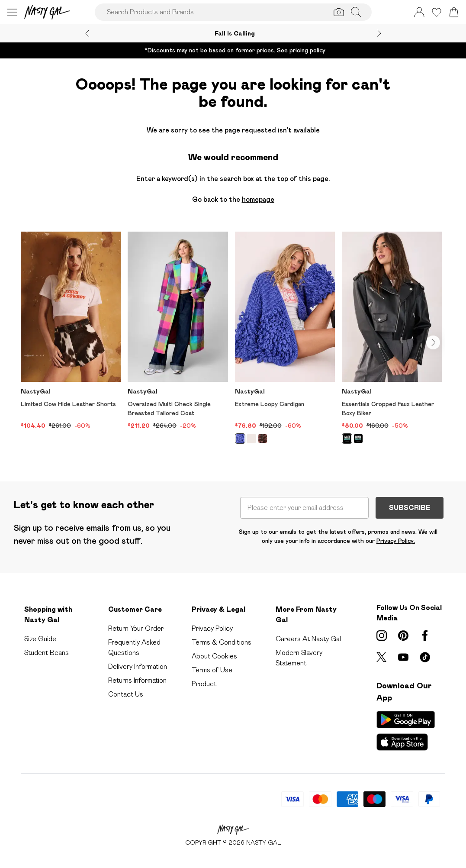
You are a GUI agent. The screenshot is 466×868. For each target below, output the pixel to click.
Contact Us (126, 694)
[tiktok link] (425, 657)
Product (204, 684)
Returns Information (137, 680)
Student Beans (47, 653)
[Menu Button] (12, 12)
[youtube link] (403, 657)
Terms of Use (212, 670)
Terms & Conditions (222, 642)
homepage (258, 199)
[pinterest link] (403, 636)
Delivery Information (138, 666)
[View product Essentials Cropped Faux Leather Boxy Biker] (392, 341)
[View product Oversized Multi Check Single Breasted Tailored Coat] (178, 331)
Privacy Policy (212, 628)
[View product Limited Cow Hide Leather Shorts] (71, 331)
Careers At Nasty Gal (308, 639)
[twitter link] (382, 657)
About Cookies (214, 656)
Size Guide (40, 639)
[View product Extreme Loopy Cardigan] (285, 341)
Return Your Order (136, 628)
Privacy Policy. (396, 541)
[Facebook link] (425, 636)
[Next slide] (379, 33)
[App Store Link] (406, 731)
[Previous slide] (87, 33)
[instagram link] (382, 636)
